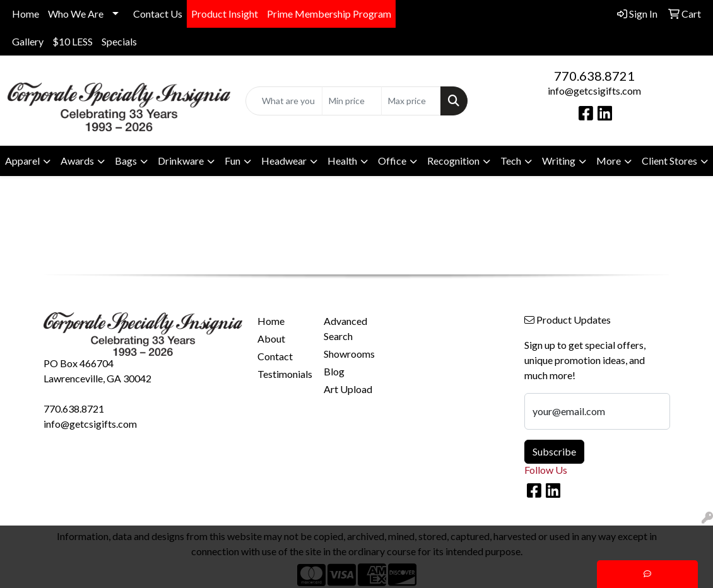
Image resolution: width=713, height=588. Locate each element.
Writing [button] (559, 161)
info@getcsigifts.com (594, 91)
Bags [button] (126, 161)
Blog (334, 371)
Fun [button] (233, 161)
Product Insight (225, 14)
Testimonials (283, 374)
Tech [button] (511, 161)
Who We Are (76, 14)
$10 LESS (73, 41)
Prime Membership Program (329, 14)
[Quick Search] (284, 101)
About (271, 338)
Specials (119, 41)
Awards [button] (77, 161)
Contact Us (158, 14)
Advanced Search (345, 328)
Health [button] (342, 161)
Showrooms (349, 354)
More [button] (609, 161)
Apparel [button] (22, 161)
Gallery (28, 41)
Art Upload (348, 389)
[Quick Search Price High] (411, 101)
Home (26, 14)
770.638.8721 (594, 76)
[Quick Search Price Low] (352, 101)
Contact (275, 356)
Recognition (453, 161)
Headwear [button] (284, 161)
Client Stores (669, 161)
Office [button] (392, 161)
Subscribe (554, 451)
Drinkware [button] (181, 161)
